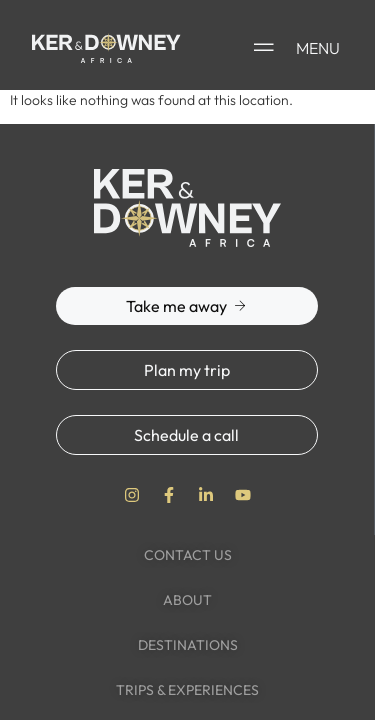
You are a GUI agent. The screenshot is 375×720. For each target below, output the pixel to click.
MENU (318, 48)
